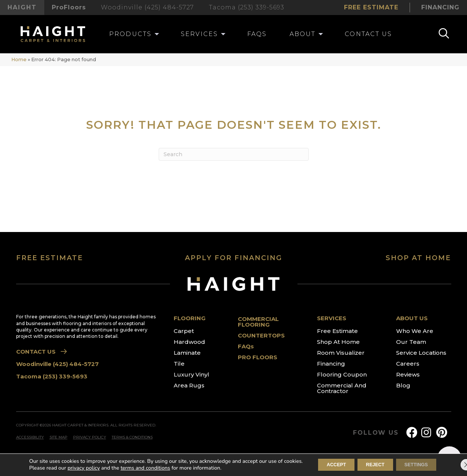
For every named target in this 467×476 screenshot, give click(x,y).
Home (19, 59)
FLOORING (190, 318)
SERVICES (332, 318)
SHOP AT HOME (418, 258)
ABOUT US (412, 318)
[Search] (234, 154)
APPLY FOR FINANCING (233, 258)
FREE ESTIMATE (50, 258)
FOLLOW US (376, 433)
